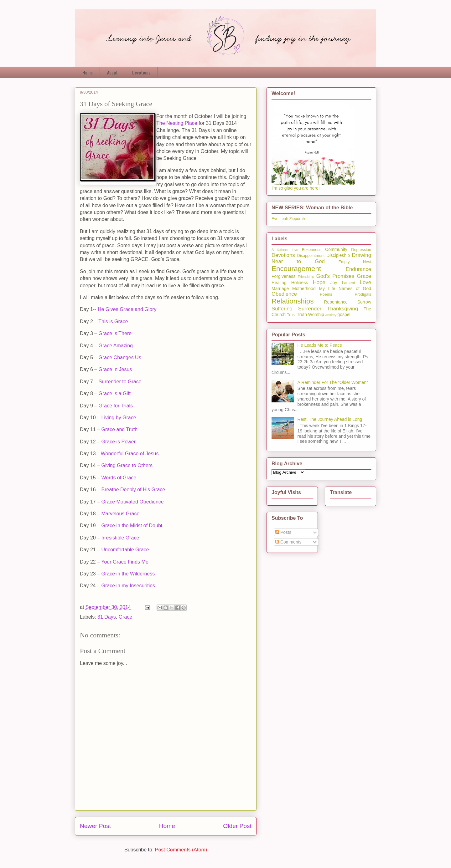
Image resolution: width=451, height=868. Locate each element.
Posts (283, 532)
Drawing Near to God (321, 258)
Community (336, 249)
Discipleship (338, 255)
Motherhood (304, 288)
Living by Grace (119, 418)
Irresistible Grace (120, 538)
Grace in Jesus (115, 369)
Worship (316, 314)
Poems (326, 294)
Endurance (358, 269)
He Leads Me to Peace (320, 345)
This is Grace (113, 322)
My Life (327, 288)
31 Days (107, 617)
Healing (279, 283)
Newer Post (95, 826)
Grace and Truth (119, 429)
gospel (344, 314)
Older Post (237, 826)
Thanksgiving (342, 309)
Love (365, 282)
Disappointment (311, 256)
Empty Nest (355, 262)
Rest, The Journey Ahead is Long (330, 419)
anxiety (331, 315)
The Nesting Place (177, 123)
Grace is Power (118, 442)
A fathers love (285, 250)
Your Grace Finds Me (125, 562)
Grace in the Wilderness (128, 574)
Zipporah (297, 219)
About (112, 72)
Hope (319, 282)
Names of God (355, 288)
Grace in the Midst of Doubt (132, 526)
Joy (334, 283)
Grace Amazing (116, 346)
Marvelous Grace (120, 514)
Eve (275, 219)
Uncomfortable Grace (125, 550)
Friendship (306, 277)
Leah (284, 219)
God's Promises (335, 276)
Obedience (284, 294)
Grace (126, 617)
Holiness (300, 283)
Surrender (310, 309)
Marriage (280, 288)
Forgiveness (283, 276)
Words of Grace (119, 478)
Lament (349, 283)
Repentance (336, 302)
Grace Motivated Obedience (132, 502)
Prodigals (363, 294)
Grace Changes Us (120, 357)
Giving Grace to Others (127, 465)
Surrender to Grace (120, 382)
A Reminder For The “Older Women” (333, 382)
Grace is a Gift (115, 393)
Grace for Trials (116, 406)
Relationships (293, 301)
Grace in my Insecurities (128, 586)
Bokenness (312, 250)
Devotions (141, 72)
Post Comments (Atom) (181, 850)
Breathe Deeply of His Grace (133, 490)
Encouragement (296, 269)
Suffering (282, 309)
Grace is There (115, 333)
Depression (361, 250)
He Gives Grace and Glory (127, 309)
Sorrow (364, 302)
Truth (302, 314)
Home (88, 72)
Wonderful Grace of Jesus (130, 454)
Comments (288, 542)
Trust (291, 315)
